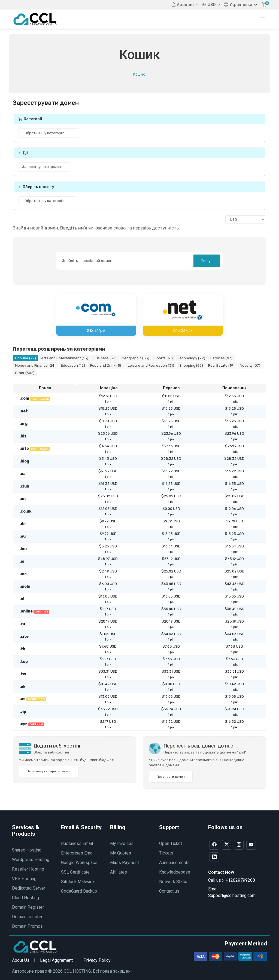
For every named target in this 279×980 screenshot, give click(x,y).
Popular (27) (25, 358)
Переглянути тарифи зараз (49, 771)
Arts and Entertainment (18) (65, 358)
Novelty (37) (250, 365)
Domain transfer (27, 917)
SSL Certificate (75, 872)
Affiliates (119, 872)
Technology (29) (192, 358)
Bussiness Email (77, 843)
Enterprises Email (78, 853)
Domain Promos (27, 926)
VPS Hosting (24, 879)
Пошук (207, 261)
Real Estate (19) (221, 365)
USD (209, 5)
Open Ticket (171, 843)
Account (183, 5)
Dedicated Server (29, 888)
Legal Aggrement (56, 960)
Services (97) (221, 358)
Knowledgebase (175, 872)
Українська (238, 5)
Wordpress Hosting (31, 860)
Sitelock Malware (78, 882)
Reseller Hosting (28, 869)
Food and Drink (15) (106, 365)
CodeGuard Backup (79, 891)
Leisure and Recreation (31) (151, 365)
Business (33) (105, 358)
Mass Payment (125, 863)
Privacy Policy (97, 960)
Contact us (169, 891)
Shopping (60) (191, 365)
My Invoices (122, 843)
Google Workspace (79, 863)
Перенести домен (171, 777)
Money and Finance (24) (35, 365)
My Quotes (121, 853)
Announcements (174, 863)
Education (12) (73, 365)
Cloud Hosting (25, 898)
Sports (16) (164, 358)
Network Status (174, 882)
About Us (21, 960)
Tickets (166, 853)
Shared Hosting (27, 850)
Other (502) (25, 373)
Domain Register (28, 907)
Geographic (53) (136, 358)
